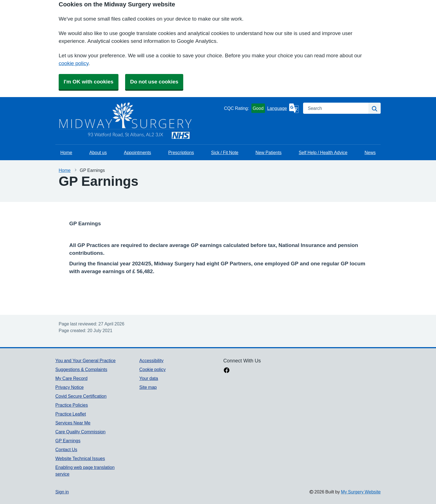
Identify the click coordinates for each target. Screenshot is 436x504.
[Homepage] (69, 121)
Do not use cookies (154, 82)
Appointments (138, 152)
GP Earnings (68, 441)
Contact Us (66, 449)
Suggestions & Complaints (81, 369)
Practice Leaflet (71, 414)
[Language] (283, 108)
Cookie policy (153, 369)
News (370, 152)
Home (66, 152)
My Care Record (71, 378)
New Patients (269, 152)
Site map (148, 387)
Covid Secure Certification (81, 396)
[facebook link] (227, 371)
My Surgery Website (361, 492)
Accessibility (151, 360)
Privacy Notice (70, 387)
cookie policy (74, 63)
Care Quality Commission (80, 432)
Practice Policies (72, 405)
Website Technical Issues (80, 458)
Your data (149, 378)
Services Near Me (73, 423)
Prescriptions (181, 152)
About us (98, 152)
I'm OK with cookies (89, 82)
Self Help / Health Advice (323, 152)
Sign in (62, 492)
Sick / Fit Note (225, 152)
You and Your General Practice (86, 360)
